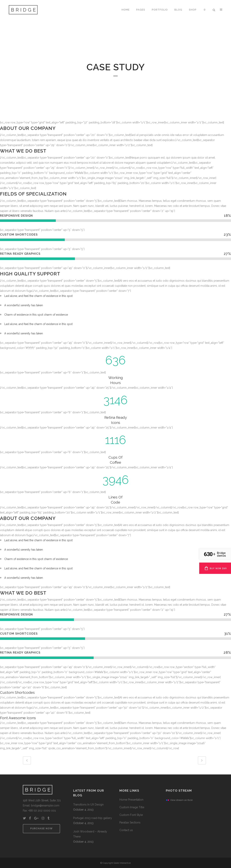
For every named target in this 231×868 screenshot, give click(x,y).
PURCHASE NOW (41, 829)
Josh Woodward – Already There (90, 834)
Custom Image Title (132, 807)
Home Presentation (131, 800)
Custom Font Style (131, 815)
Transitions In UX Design (88, 805)
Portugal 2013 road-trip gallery (93, 818)
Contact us (126, 830)
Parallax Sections (130, 822)
